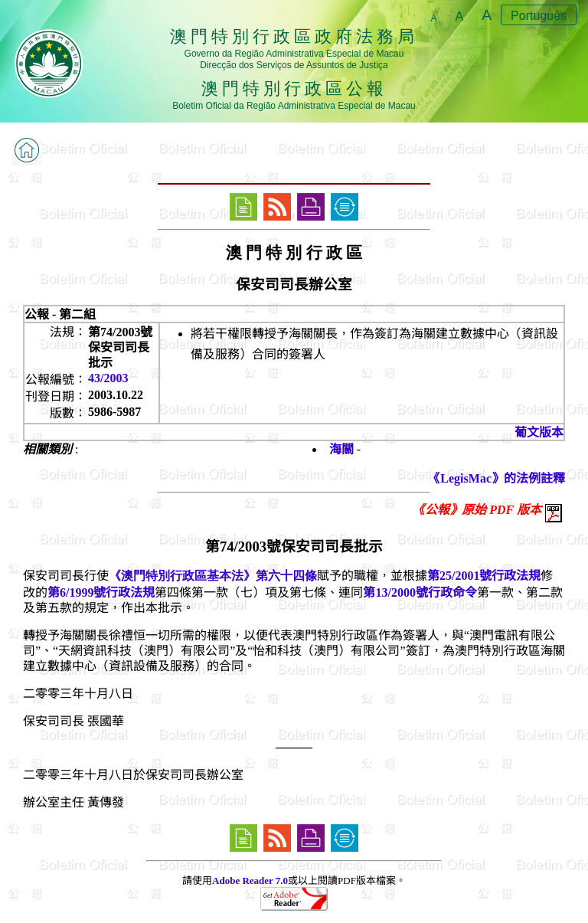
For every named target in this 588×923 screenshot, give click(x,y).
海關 (341, 449)
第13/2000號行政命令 (420, 592)
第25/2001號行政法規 (484, 576)
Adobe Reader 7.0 (250, 880)
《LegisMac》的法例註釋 (497, 478)
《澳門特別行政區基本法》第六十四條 (213, 576)
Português (539, 16)
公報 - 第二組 (60, 314)
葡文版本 (539, 432)
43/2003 (108, 378)
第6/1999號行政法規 (101, 592)
